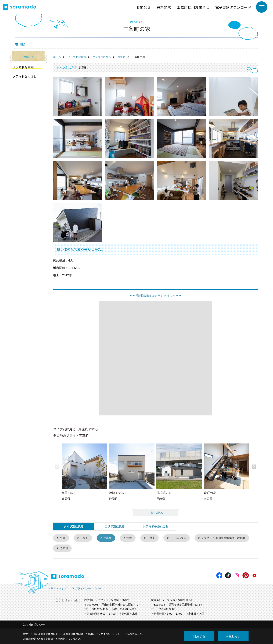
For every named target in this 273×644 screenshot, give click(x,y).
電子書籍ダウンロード (233, 7)
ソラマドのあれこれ (156, 526)
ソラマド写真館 (23, 67)
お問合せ (144, 7)
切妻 (132, 538)
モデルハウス (182, 538)
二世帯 (154, 538)
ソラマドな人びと (24, 76)
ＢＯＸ (85, 538)
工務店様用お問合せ (193, 7)
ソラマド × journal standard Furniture (84, 549)
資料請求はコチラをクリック (155, 296)
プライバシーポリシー (88, 589)
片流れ (109, 538)
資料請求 (164, 7)
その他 (127, 549)
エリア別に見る (115, 526)
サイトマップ (59, 589)
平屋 (63, 538)
